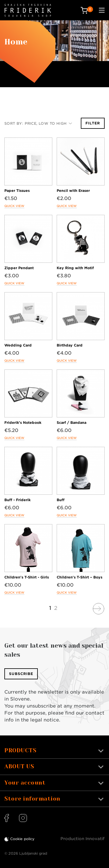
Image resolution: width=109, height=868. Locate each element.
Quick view (14, 206)
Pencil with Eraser (73, 191)
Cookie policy (22, 839)
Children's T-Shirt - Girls (27, 577)
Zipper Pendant (19, 268)
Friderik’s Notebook (23, 423)
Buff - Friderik (17, 500)
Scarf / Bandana (72, 423)
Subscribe (21, 674)
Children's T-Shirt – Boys (79, 577)
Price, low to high (48, 123)
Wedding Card (18, 345)
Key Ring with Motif (75, 268)
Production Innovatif (83, 839)
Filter (93, 123)
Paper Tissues (17, 191)
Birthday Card (70, 345)
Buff (61, 500)
